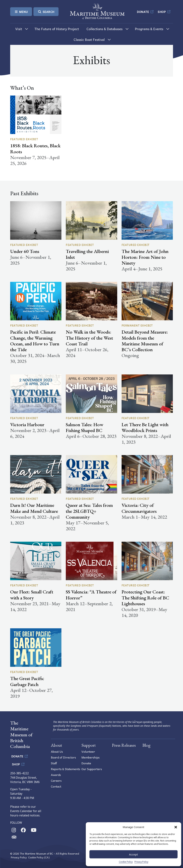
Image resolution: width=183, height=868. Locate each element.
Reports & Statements (66, 769)
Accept (133, 854)
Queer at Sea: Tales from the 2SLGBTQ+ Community (89, 511)
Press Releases (124, 745)
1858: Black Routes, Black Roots (35, 148)
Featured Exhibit (24, 139)
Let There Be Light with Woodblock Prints (145, 427)
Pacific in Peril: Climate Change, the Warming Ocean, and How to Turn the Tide (35, 341)
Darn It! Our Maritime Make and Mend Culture (34, 508)
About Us (57, 751)
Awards (56, 775)
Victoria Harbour (27, 424)
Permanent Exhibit (137, 325)
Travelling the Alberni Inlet (87, 254)
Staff (54, 763)
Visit (19, 29)
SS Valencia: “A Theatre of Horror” (91, 595)
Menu (21, 12)
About (57, 745)
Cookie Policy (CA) (39, 857)
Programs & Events (149, 29)
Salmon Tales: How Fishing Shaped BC (85, 427)
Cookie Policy (126, 862)
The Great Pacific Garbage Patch (27, 681)
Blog (146, 745)
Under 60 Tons (25, 251)
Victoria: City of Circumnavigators (139, 508)
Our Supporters (92, 769)
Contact (56, 786)
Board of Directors (63, 757)
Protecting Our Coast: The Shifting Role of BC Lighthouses (145, 598)
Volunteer (88, 751)
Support (89, 745)
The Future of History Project (57, 29)
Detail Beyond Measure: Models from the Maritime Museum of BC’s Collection (145, 341)
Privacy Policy (141, 862)
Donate (145, 12)
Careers (56, 780)
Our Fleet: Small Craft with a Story (32, 595)
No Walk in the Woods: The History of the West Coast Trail (89, 338)
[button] (176, 827)
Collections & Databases (104, 29)
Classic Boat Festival (89, 39)
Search (46, 12)
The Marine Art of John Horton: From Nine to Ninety (145, 257)
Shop (164, 12)
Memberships (91, 757)
